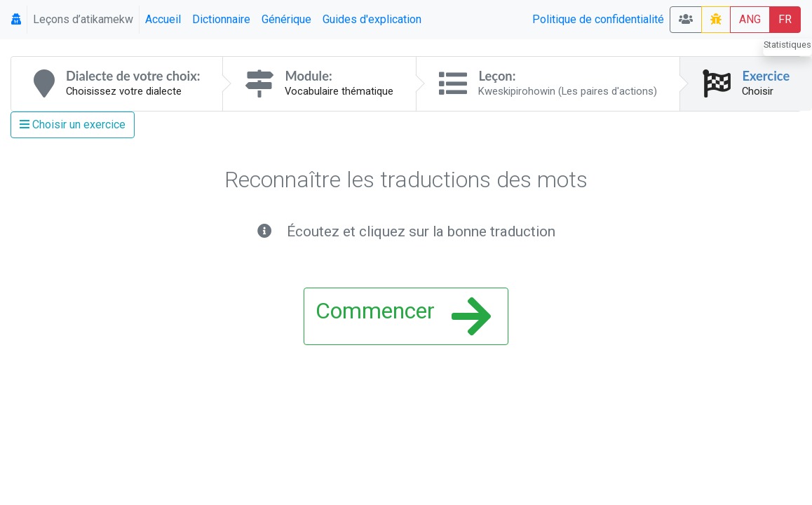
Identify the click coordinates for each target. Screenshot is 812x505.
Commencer (403, 316)
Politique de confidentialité (598, 19)
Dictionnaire (221, 19)
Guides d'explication (372, 19)
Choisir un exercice (73, 124)
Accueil (163, 19)
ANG (750, 19)
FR (785, 19)
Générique (286, 19)
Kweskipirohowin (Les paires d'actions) (568, 91)
